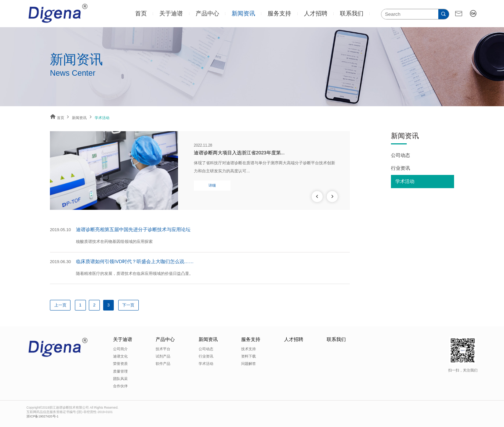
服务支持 (279, 13)
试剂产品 (163, 356)
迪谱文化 (120, 356)
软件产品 (163, 364)
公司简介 (120, 349)
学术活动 (405, 181)
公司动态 (400, 155)
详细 (212, 185)
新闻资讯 (243, 13)
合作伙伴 (120, 386)
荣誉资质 (120, 364)
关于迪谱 (171, 13)
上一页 (60, 305)
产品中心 (207, 13)
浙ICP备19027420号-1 (42, 416)
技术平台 (163, 349)
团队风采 (120, 379)
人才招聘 (316, 13)
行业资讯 (400, 168)
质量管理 (120, 371)
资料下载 (249, 356)
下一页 (128, 305)
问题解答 (249, 364)
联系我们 (352, 13)
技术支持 (249, 349)
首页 (141, 13)
